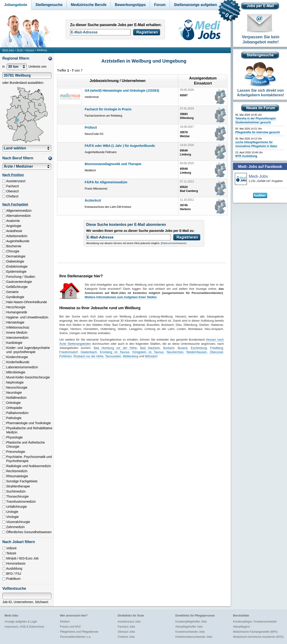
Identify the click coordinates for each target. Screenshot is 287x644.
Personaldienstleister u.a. (76, 637)
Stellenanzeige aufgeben (196, 5)
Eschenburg (199, 348)
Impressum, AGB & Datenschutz (24, 627)
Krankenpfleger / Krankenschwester (255, 622)
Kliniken (65, 622)
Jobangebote (16, 5)
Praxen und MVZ (70, 627)
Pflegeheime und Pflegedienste (79, 632)
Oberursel (216, 352)
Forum (160, 5)
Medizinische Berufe (89, 5)
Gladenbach (89, 352)
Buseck (183, 348)
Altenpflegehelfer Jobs (189, 627)
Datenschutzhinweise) (174, 243)
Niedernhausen (197, 352)
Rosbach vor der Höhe (88, 356)
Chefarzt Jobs (126, 637)
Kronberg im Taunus (115, 352)
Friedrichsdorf (68, 352)
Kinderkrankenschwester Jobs (194, 637)
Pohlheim (66, 356)
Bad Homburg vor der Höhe (115, 348)
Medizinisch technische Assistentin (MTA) (258, 637)
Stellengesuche (49, 5)
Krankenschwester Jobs (190, 632)
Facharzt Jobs (126, 627)
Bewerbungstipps (130, 5)
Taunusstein (113, 356)
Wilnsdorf (151, 356)
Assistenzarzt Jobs (129, 622)
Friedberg (217, 348)
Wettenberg (130, 356)
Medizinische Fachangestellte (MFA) (255, 632)
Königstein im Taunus (148, 352)
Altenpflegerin (241, 627)
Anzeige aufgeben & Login (21, 622)
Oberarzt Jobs (126, 632)
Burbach (169, 348)
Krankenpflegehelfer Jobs (191, 622)
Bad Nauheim (150, 348)
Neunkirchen (175, 352)
